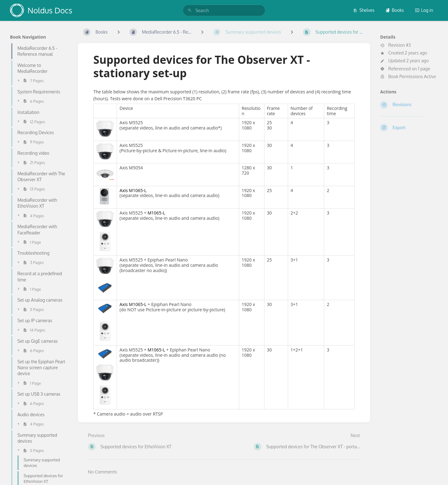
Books (395, 10)
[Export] (409, 128)
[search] (224, 10)
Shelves (364, 10)
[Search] (190, 10)
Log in (424, 10)
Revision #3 (395, 45)
